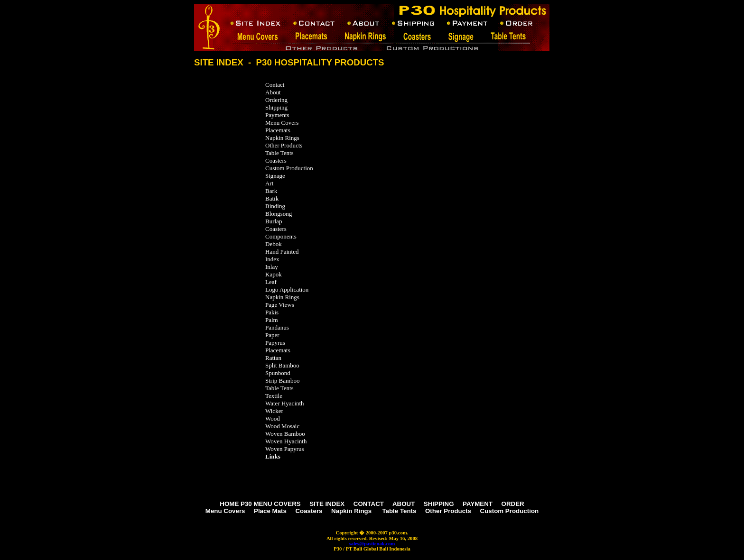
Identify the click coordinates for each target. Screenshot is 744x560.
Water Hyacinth (285, 403)
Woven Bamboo (285, 434)
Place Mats (270, 511)
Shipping (276, 107)
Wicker (274, 411)
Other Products (285, 145)
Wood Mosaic (282, 426)
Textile (274, 396)
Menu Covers (282, 123)
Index (272, 259)
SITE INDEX (327, 504)
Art (269, 183)
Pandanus (277, 327)
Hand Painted (282, 252)
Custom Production (289, 168)
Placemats (279, 130)
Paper (272, 335)
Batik (272, 198)
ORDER (513, 504)
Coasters (277, 161)
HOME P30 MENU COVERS (260, 504)
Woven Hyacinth (286, 441)
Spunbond (278, 373)
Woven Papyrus (285, 449)
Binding (275, 206)
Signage (275, 176)
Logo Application (287, 289)
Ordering (276, 100)
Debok (274, 244)
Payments (277, 115)
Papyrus (275, 343)
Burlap (274, 221)
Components (281, 236)
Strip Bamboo (283, 381)
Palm (272, 320)
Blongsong (279, 214)
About (273, 92)
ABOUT (404, 504)
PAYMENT (478, 504)
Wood (273, 418)
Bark (271, 191)
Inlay (272, 267)
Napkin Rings (282, 138)
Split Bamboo (282, 365)
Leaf (271, 282)
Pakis (272, 312)
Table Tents (279, 153)
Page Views (280, 305)
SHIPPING (439, 504)
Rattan (273, 358)
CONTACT (369, 504)
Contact (275, 85)
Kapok (274, 274)
